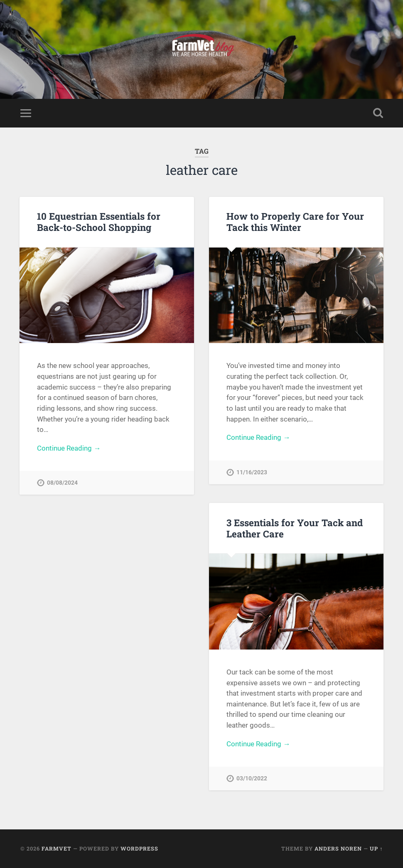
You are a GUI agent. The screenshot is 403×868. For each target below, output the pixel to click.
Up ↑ (376, 848)
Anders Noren (338, 848)
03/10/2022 (252, 779)
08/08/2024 (62, 483)
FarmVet (57, 848)
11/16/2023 (252, 472)
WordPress (139, 848)
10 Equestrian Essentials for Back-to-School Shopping (99, 222)
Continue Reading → (69, 448)
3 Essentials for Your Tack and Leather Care (295, 528)
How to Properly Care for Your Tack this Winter (295, 222)
